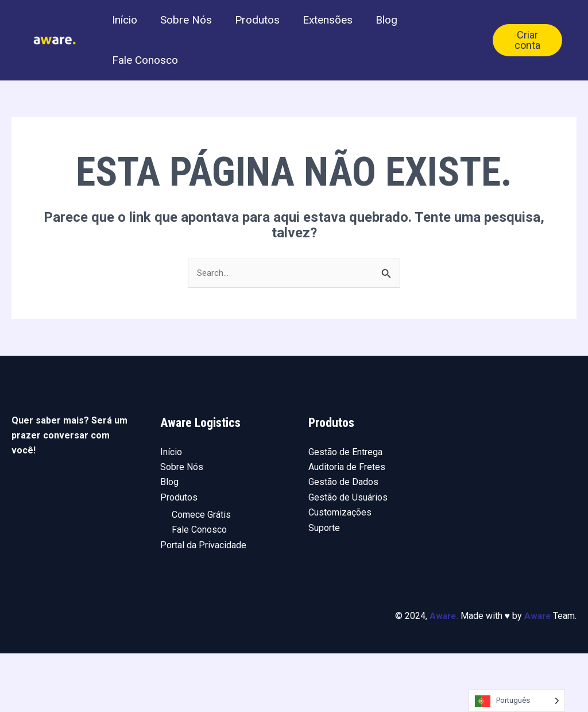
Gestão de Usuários (348, 555)
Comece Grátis (201, 573)
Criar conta (530, 69)
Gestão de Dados (343, 540)
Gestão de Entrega (345, 510)
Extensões (348, 34)
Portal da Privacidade (203, 603)
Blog (412, 34)
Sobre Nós (195, 34)
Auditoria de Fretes (347, 525)
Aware (440, 674)
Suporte (324, 586)
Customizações (340, 571)
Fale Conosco (148, 103)
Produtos (272, 34)
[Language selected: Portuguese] (517, 701)
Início (127, 34)
